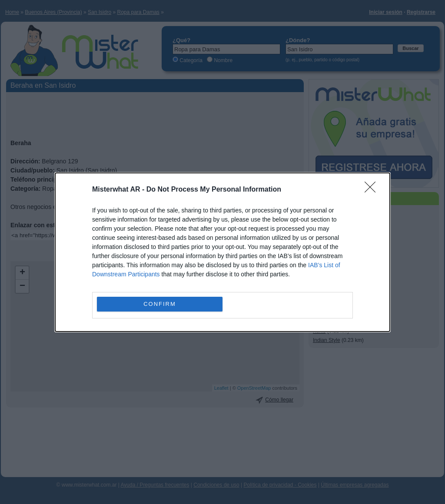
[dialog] (222, 252)
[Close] (373, 190)
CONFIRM (160, 303)
